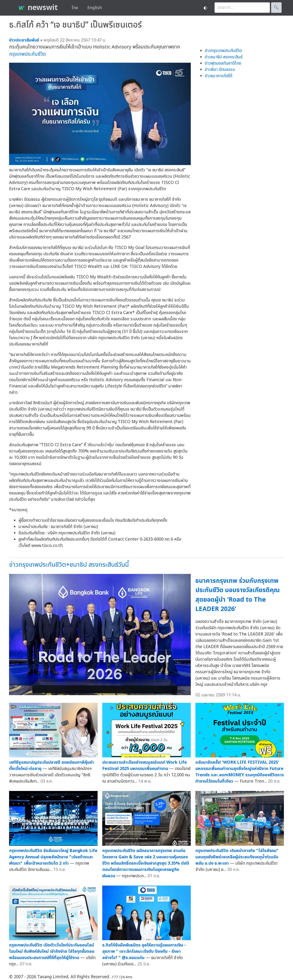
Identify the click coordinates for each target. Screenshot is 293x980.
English (95, 8)
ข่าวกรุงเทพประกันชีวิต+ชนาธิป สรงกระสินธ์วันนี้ (69, 565)
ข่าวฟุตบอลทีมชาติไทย (223, 63)
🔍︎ (276, 8)
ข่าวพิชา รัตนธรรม (220, 70)
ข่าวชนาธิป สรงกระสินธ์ (224, 57)
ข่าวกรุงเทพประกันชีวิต (223, 51)
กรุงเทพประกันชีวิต (27, 54)
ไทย (75, 8)
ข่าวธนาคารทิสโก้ (218, 76)
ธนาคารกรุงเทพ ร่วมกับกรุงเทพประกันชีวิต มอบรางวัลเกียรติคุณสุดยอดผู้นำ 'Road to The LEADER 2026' (238, 595)
